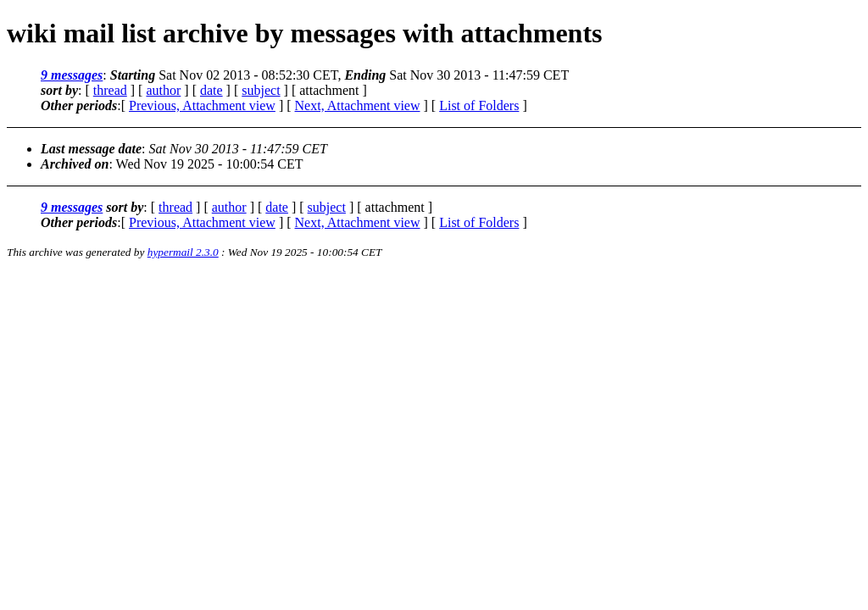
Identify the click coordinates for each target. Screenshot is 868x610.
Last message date (91, 149)
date (211, 90)
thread (110, 90)
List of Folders (479, 105)
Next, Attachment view (358, 105)
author (163, 90)
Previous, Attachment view (202, 105)
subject (261, 90)
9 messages (72, 75)
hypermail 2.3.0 (183, 252)
